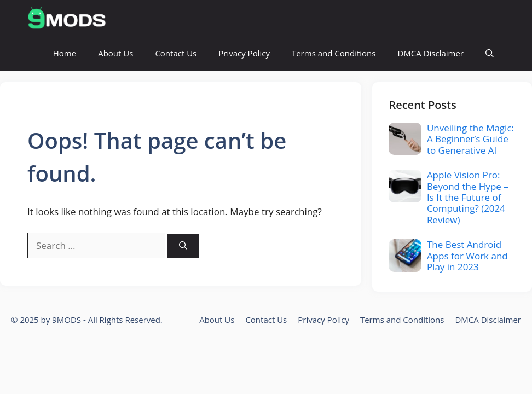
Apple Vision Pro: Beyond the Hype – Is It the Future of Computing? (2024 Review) (468, 197)
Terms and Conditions (334, 53)
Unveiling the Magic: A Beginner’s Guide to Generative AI (470, 139)
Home (65, 53)
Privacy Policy (244, 53)
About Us (115, 53)
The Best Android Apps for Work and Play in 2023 (467, 256)
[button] (490, 53)
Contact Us (176, 53)
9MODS (66, 320)
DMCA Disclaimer (430, 53)
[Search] (183, 246)
